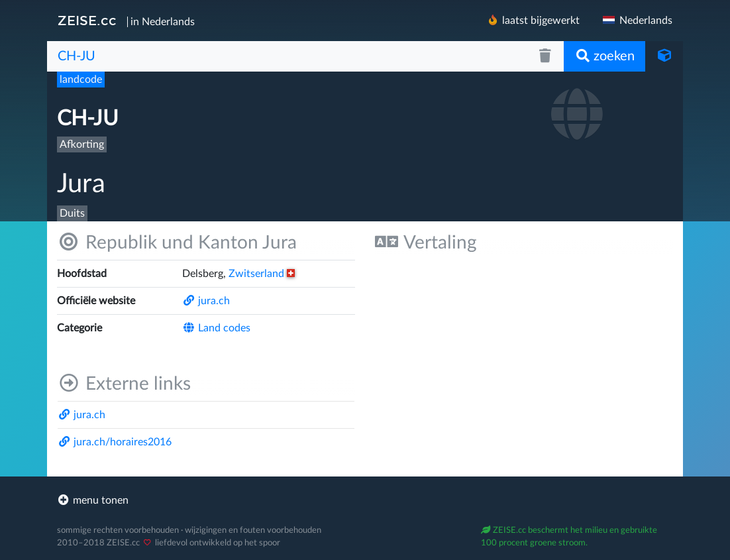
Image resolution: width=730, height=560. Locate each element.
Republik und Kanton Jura (177, 242)
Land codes (216, 328)
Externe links (124, 383)
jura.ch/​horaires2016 (115, 442)
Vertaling (426, 242)
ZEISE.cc (87, 21)
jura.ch (206, 301)
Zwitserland (262, 274)
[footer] (365, 500)
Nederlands (637, 21)
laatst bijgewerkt (533, 20)
